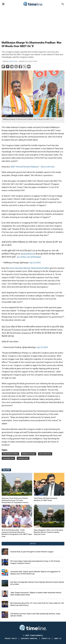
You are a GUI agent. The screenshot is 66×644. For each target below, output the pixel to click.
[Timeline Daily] (33, 627)
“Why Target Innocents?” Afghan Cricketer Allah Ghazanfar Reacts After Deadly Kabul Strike (36, 594)
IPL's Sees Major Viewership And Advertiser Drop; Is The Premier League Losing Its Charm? (35, 562)
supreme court (23, 458)
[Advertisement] (33, 23)
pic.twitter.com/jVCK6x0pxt (29, 257)
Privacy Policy (11, 639)
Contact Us (46, 639)
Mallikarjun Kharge (29, 454)
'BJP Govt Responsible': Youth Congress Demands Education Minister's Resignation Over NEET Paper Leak (17, 533)
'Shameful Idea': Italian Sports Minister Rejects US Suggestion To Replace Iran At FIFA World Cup (35, 573)
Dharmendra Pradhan (10, 454)
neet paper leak (8, 458)
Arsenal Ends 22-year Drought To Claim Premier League (32, 552)
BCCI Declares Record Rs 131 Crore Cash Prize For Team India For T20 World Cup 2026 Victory (37, 604)
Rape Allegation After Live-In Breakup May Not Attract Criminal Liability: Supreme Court (48, 532)
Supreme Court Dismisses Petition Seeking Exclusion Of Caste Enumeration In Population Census (15, 500)
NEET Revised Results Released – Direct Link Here (33, 167)
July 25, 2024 (35, 263)
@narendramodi (28, 254)
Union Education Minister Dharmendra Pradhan (29, 268)
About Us (58, 639)
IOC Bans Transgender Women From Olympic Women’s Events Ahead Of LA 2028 (37, 583)
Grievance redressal (29, 639)
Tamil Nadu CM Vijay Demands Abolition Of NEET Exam (46, 499)
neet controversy (45, 454)
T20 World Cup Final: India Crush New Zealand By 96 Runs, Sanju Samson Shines (35, 615)
